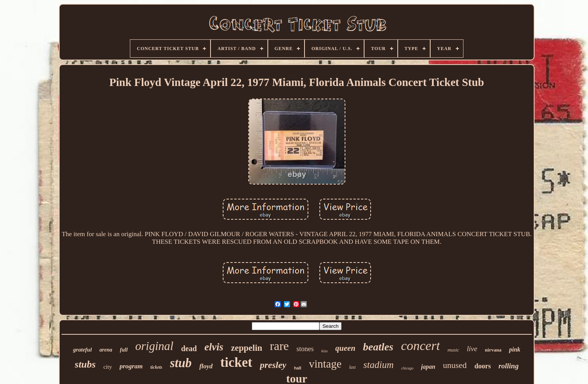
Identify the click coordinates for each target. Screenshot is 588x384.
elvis (214, 347)
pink (514, 349)
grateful (82, 350)
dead (189, 348)
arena (106, 350)
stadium (378, 365)
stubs (85, 364)
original (154, 346)
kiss (325, 351)
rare (279, 346)
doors (483, 366)
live (472, 349)
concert (420, 346)
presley (273, 365)
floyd (206, 366)
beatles (378, 347)
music (453, 350)
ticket (236, 362)
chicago (407, 368)
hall (297, 368)
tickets (156, 367)
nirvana (493, 350)
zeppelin (247, 348)
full (124, 350)
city (108, 367)
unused (455, 365)
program (131, 366)
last (352, 367)
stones (305, 349)
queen (346, 348)
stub (181, 363)
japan (428, 367)
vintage (325, 364)
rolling (509, 366)
